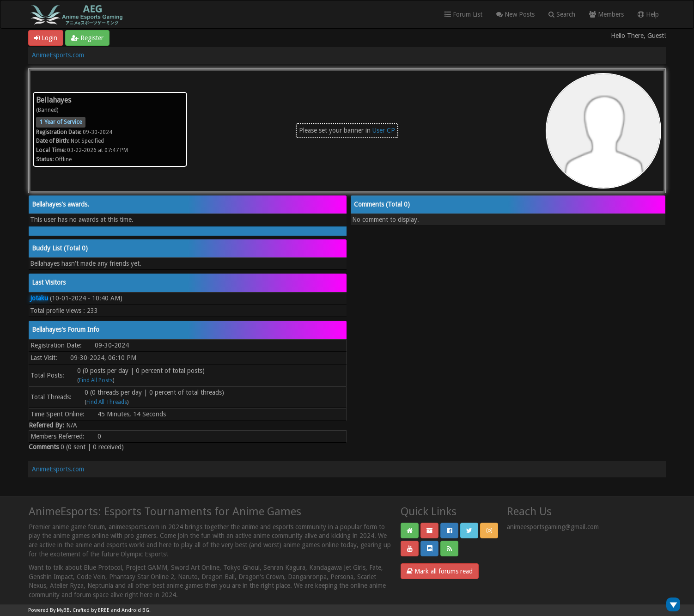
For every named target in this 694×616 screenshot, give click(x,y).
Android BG (135, 610)
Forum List (463, 14)
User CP (384, 130)
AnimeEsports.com (58, 55)
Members (606, 14)
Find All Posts (96, 380)
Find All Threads (107, 402)
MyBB (63, 610)
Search (562, 14)
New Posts (515, 14)
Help (648, 14)
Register (87, 38)
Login (46, 38)
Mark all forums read (440, 571)
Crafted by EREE (91, 610)
